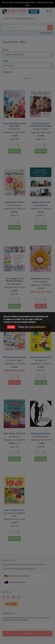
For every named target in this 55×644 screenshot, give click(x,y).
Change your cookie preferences (32, 327)
